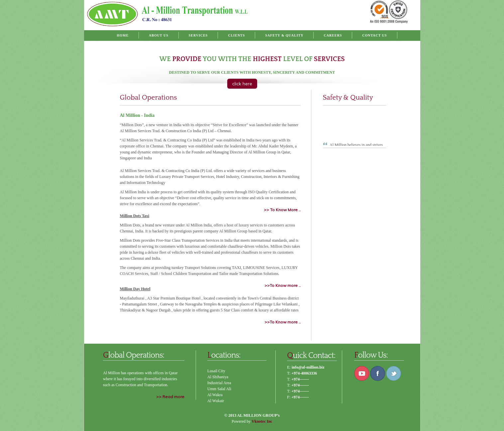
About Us (159, 35)
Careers (333, 35)
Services (198, 35)
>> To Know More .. (282, 210)
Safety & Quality (284, 35)
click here (242, 84)
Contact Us (374, 35)
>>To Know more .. (283, 285)
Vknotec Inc (262, 421)
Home (123, 35)
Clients (236, 35)
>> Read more (170, 397)
